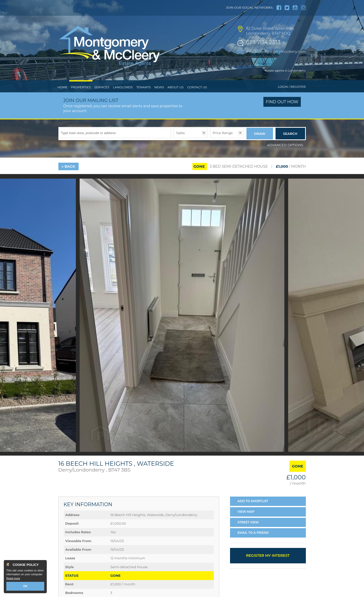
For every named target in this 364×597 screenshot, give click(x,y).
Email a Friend (253, 533)
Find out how (282, 102)
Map (246, 512)
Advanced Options (285, 145)
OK (25, 586)
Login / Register (292, 87)
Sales (180, 133)
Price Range (223, 133)
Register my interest (268, 556)
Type (174, 138)
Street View (248, 522)
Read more (13, 578)
